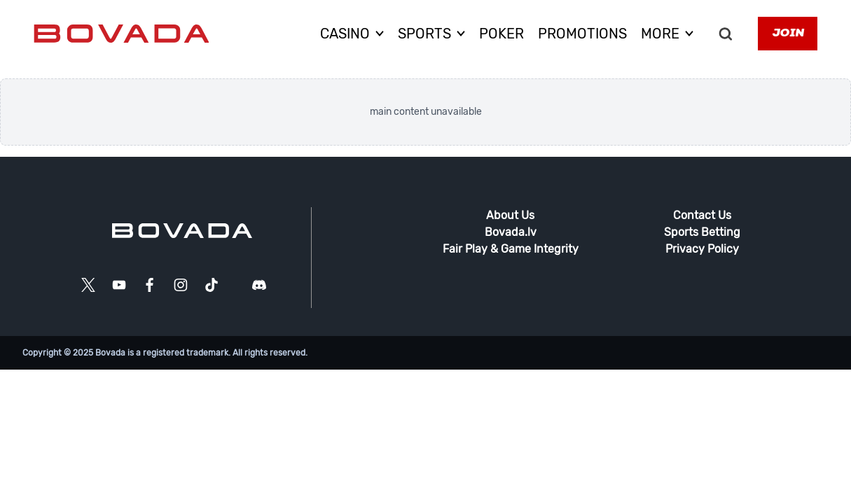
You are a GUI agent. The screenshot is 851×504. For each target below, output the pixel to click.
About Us (510, 215)
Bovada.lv (511, 232)
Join (788, 34)
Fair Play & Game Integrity (511, 249)
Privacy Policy (702, 249)
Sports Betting (702, 232)
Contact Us (702, 215)
